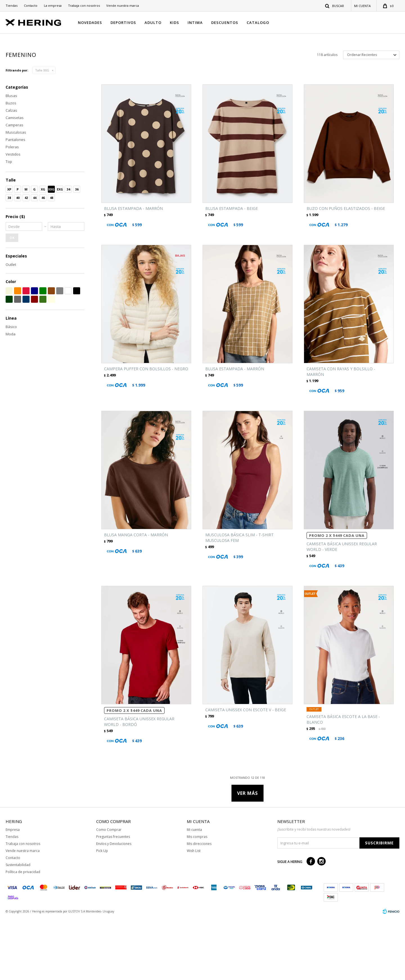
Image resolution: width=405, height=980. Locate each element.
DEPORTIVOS (123, 23)
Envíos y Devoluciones (114, 905)
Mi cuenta (194, 891)
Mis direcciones (199, 905)
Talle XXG (42, 132)
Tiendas (12, 5)
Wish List (194, 912)
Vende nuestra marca (123, 5)
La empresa (53, 5)
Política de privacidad (23, 933)
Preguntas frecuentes (113, 898)
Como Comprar (109, 891)
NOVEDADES (90, 23)
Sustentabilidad (18, 926)
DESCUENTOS (225, 23)
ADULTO (153, 23)
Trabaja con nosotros (84, 5)
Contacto (31, 5)
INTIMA (195, 23)
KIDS (175, 23)
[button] (335, 6)
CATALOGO (258, 23)
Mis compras (197, 898)
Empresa (13, 891)
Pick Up (102, 912)
